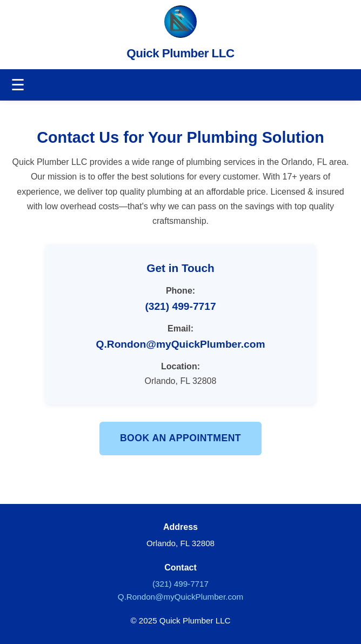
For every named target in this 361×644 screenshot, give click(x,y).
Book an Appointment (180, 438)
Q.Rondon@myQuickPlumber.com (181, 344)
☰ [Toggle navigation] (18, 85)
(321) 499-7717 (180, 306)
